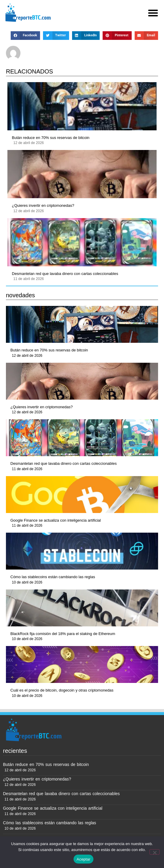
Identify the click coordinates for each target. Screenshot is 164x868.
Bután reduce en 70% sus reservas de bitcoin (51, 138)
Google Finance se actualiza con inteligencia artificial (56, 520)
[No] (155, 852)
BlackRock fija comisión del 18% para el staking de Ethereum (63, 634)
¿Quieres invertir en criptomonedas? (43, 205)
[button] (153, 13)
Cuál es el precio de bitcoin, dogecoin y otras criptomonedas (62, 690)
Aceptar (83, 859)
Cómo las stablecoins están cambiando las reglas (53, 577)
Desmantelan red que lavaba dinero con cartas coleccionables (65, 274)
